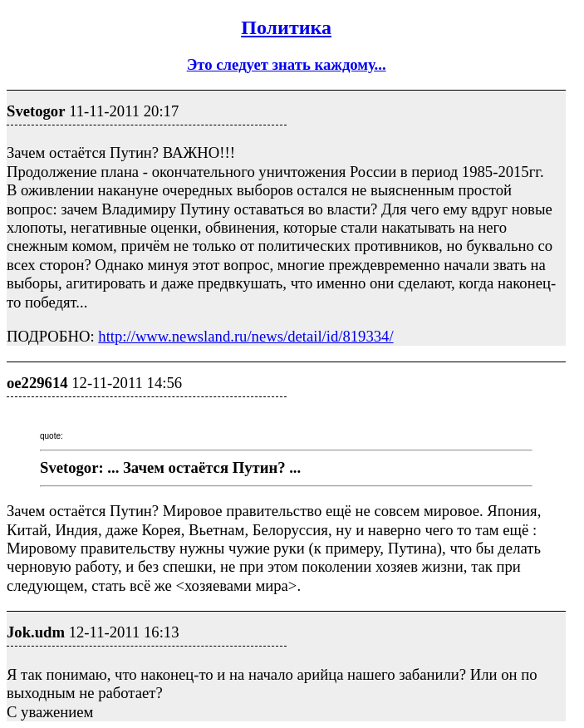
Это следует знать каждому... (287, 64)
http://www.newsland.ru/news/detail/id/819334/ (245, 336)
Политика (286, 27)
